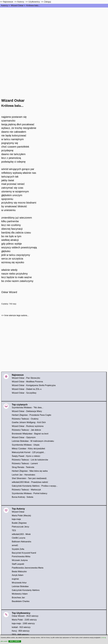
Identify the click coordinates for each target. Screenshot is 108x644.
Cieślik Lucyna (18, 538)
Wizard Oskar (17, 6)
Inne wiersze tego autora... (17, 315)
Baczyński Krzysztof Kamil (24, 553)
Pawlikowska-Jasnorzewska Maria (28, 568)
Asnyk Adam (18, 575)
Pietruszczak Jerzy (20, 527)
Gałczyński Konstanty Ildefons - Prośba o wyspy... (35, 486)
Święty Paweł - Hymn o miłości (26, 456)
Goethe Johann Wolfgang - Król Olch (29, 422)
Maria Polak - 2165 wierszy (24, 620)
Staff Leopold (18, 564)
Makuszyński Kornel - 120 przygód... (29, 452)
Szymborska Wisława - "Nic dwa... (28, 408)
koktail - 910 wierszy (21, 627)
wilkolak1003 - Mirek (21, 534)
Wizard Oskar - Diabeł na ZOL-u (27, 389)
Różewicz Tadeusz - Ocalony (25, 419)
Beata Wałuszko (19, 572)
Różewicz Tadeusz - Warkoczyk (26, 490)
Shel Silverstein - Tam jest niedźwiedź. (29, 478)
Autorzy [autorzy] (21, 2)
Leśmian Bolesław (20, 586)
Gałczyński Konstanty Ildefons (26, 590)
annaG (15, 545)
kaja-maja (16, 519)
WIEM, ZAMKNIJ (15, 641)
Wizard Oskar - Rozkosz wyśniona (28, 426)
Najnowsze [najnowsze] (8, 2)
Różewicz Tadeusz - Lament (25, 463)
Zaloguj (48, 2)
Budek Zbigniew (19, 523)
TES (14, 530)
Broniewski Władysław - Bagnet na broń (30, 434)
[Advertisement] (54, 27)
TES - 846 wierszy (20, 635)
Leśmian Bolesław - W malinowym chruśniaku (33, 441)
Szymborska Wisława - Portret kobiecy (30, 493)
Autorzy (5, 6)
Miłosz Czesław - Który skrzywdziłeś (28, 449)
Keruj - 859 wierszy (21, 631)
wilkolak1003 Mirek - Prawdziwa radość (30, 482)
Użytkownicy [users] (34, 2)
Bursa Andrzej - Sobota (23, 497)
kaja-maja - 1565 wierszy (23, 623)
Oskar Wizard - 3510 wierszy (25, 616)
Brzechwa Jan (18, 598)
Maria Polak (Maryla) (21, 516)
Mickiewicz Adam (20, 594)
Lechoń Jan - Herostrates (23, 475)
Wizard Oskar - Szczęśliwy (24, 393)
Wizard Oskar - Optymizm (24, 437)
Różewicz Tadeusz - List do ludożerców (30, 460)
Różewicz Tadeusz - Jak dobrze (26, 430)
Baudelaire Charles (21, 601)
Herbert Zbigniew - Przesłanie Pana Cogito (31, 415)
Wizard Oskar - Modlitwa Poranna (27, 382)
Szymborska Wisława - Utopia (26, 445)
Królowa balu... (33, 6)
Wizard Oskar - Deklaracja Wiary (27, 411)
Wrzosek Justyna (20, 560)
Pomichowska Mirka (21, 556)
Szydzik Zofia (18, 549)
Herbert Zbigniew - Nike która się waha (30, 471)
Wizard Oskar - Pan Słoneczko (26, 378)
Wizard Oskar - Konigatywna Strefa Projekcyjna (34, 385)
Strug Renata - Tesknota (23, 467)
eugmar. (16, 579)
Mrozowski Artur (19, 583)
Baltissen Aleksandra (21, 542)
